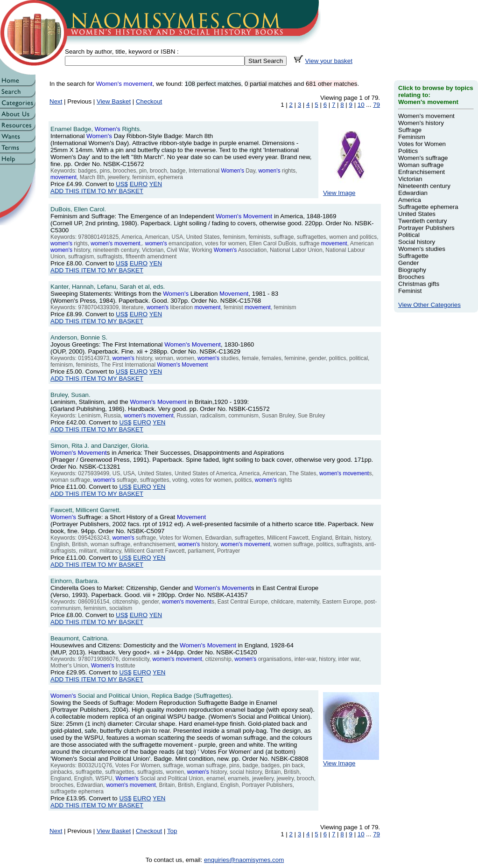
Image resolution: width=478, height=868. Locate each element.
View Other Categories (429, 305)
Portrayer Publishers (426, 228)
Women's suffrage (423, 158)
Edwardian (413, 193)
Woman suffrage (421, 165)
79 (376, 105)
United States (417, 214)
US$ (122, 184)
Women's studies (422, 249)
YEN (156, 184)
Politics (408, 151)
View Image (351, 190)
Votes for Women (422, 144)
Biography (412, 270)
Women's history (421, 123)
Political (409, 235)
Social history (417, 242)
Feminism (412, 137)
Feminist (410, 291)
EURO (139, 184)
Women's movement (426, 116)
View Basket (114, 101)
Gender (408, 263)
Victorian (410, 179)
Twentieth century (422, 221)
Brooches (411, 277)
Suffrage (410, 130)
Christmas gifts (419, 284)
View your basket (329, 61)
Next (56, 101)
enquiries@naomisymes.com (244, 860)
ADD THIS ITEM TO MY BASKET (97, 191)
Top (172, 831)
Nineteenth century (424, 186)
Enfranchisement (422, 172)
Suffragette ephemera (428, 207)
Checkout (149, 101)
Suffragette (413, 256)
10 (361, 105)
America (410, 200)
